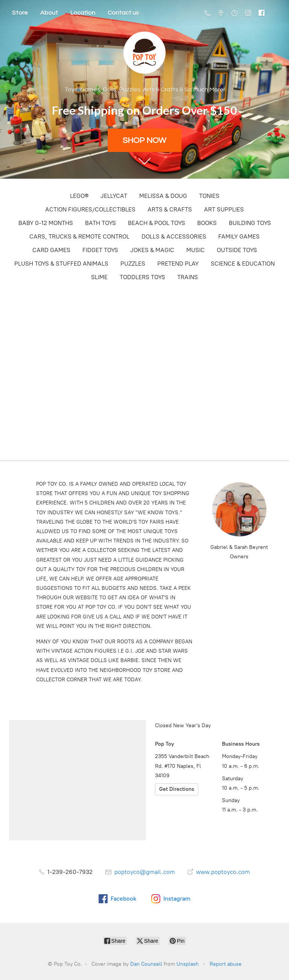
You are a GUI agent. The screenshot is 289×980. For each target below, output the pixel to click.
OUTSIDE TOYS (237, 250)
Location (83, 13)
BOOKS (207, 223)
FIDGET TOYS (100, 250)
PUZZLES (133, 264)
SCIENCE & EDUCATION (243, 264)
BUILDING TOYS (250, 223)
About (49, 13)
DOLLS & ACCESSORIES (174, 236)
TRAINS (188, 277)
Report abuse (226, 964)
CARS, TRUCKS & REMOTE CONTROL (79, 236)
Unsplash (188, 964)
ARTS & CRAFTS (170, 209)
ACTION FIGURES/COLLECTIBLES (90, 209)
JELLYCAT (114, 196)
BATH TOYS (100, 223)
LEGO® (79, 196)
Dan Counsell (146, 964)
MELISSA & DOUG (163, 196)
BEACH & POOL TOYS (157, 223)
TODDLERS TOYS (142, 277)
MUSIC (195, 250)
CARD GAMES (51, 250)
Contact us (123, 13)
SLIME (99, 277)
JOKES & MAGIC (152, 250)
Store (20, 13)
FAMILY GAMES (239, 236)
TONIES (209, 196)
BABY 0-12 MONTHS (46, 223)
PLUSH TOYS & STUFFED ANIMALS (61, 264)
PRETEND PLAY (178, 264)
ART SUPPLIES (224, 209)
